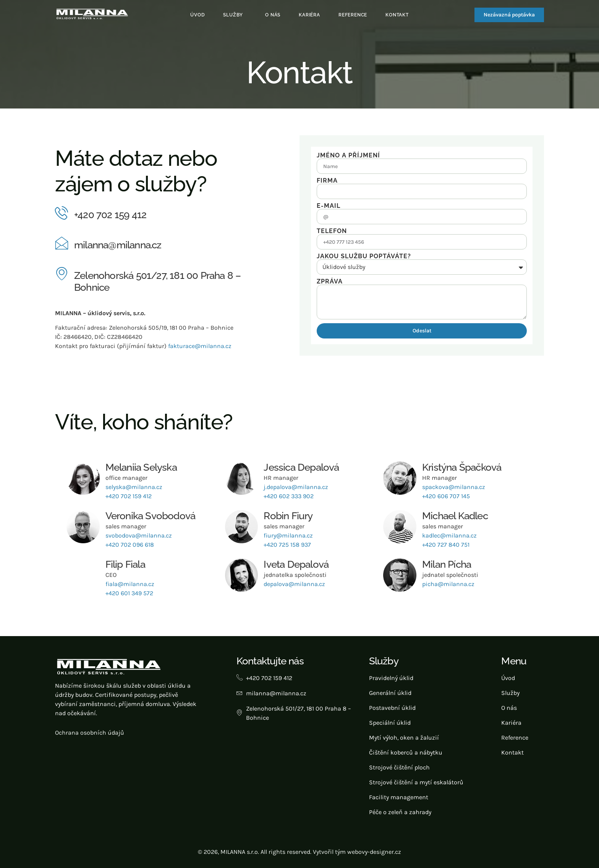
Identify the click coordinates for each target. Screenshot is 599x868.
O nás (273, 15)
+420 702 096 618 (130, 545)
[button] (235, 15)
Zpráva (330, 282)
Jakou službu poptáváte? (364, 256)
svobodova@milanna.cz (139, 535)
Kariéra (309, 15)
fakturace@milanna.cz (200, 346)
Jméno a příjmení (348, 155)
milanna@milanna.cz (118, 245)
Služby (233, 15)
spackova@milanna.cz (454, 487)
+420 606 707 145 (446, 496)
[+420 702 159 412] (62, 213)
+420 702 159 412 (110, 215)
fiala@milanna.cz (130, 584)
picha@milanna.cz (448, 584)
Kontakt (397, 15)
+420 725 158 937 (287, 545)
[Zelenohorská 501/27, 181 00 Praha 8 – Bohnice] (62, 273)
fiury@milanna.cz (288, 535)
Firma (327, 181)
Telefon (332, 231)
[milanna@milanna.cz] (62, 243)
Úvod (198, 15)
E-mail (329, 206)
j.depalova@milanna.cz (296, 487)
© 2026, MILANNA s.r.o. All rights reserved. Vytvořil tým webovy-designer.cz (299, 852)
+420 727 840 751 (446, 545)
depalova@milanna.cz (294, 584)
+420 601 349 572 (129, 593)
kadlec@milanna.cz (449, 535)
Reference (353, 15)
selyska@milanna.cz (134, 487)
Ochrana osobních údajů (90, 733)
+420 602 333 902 (289, 496)
